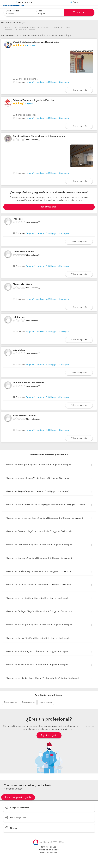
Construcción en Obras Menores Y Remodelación (39, 143)
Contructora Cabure (23, 258)
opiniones (30, 52)
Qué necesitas (12, 11)
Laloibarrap (19, 324)
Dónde (39, 11)
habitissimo (8, 27)
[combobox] (19, 12)
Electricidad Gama (23, 291)
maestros (11, 709)
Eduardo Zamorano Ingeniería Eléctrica (34, 107)
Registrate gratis (49, 213)
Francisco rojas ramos (24, 422)
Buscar (79, 13)
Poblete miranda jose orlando (28, 389)
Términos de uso (49, 853)
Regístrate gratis (49, 742)
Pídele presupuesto (79, 96)
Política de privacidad (49, 856)
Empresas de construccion (29, 27)
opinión (29, 110)
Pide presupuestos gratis (18, 804)
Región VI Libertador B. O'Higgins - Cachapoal (48, 89)
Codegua (20, 30)
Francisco (18, 225)
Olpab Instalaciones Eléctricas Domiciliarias (36, 48)
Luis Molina (19, 356)
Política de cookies (49, 859)
